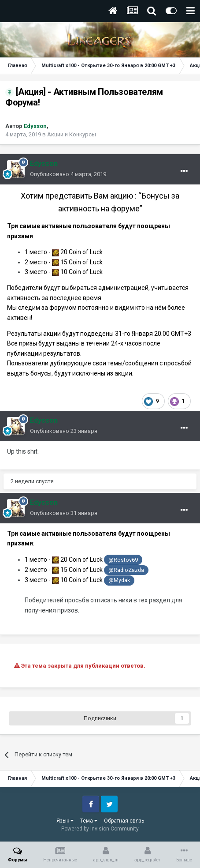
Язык (65, 821)
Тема (89, 821)
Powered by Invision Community (100, 829)
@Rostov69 (123, 560)
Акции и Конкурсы (72, 134)
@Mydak (119, 580)
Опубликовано (68, 174)
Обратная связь (124, 821)
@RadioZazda (126, 570)
